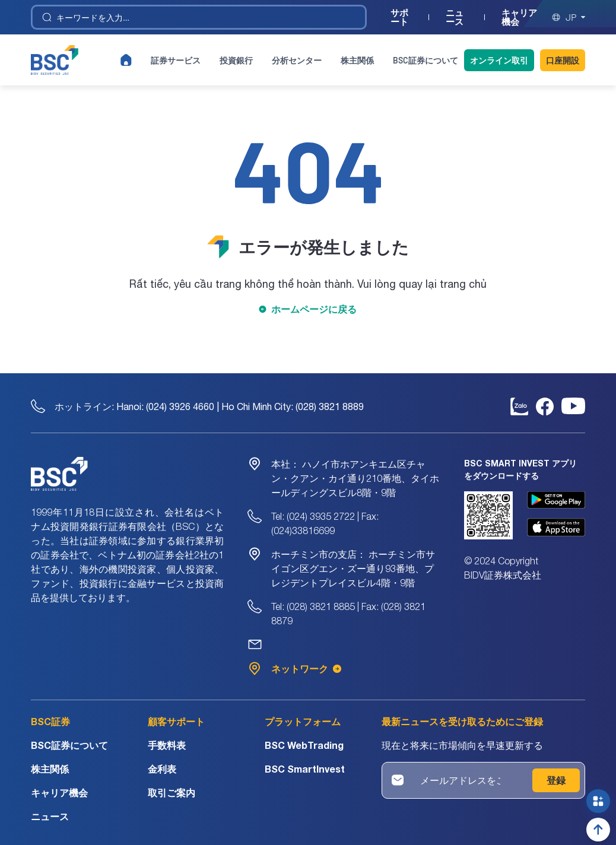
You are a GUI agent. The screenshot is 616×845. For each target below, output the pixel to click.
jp (568, 17)
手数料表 (167, 745)
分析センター (297, 60)
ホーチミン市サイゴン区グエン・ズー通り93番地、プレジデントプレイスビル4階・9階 (353, 568)
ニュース (455, 17)
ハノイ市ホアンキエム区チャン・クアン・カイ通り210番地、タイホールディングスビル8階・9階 (355, 478)
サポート (399, 17)
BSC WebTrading (304, 745)
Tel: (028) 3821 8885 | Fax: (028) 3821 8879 (348, 614)
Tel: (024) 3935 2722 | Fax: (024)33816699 (325, 523)
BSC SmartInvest (305, 769)
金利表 (162, 769)
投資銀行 (236, 60)
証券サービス (176, 60)
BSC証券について (426, 60)
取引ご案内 (172, 792)
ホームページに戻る (314, 309)
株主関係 (357, 60)
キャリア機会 (519, 17)
